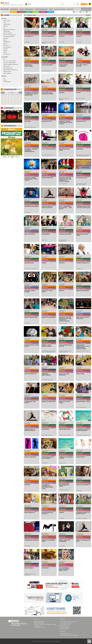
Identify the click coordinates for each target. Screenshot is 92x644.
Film (4, 28)
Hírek (51, 9)
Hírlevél (76, 12)
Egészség (5, 26)
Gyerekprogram (7, 31)
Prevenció (50, 12)
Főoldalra (88, 15)
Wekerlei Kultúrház (7, 73)
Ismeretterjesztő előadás (9, 36)
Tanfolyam (21, 12)
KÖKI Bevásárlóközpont (39, 623)
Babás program (7, 21)
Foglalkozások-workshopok (9, 29)
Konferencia (6, 45)
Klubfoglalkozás (7, 42)
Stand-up (5, 51)
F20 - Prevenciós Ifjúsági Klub (10, 61)
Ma (4, 78)
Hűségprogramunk (41, 9)
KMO (4, 59)
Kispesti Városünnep (26, 9)
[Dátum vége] (17, 84)
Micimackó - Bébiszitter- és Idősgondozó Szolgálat (45, 624)
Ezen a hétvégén (7, 82)
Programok (14, 9)
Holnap (5, 80)
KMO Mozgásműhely (8, 68)
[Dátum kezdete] (6, 84)
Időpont (4, 76)
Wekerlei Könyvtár (7, 71)
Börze (5, 22)
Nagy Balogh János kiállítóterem (10, 70)
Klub (28, 12)
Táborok (36, 12)
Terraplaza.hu (37, 626)
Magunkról (5, 9)
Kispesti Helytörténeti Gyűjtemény (11, 64)
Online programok (7, 47)
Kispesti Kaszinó (7, 66)
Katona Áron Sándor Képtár (9, 63)
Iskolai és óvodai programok (9, 35)
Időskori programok (8, 33)
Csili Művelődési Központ (39, 627)
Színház (5, 52)
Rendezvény (14, 12)
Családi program (7, 24)
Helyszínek (5, 57)
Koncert (5, 44)
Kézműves (6, 38)
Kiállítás (5, 40)
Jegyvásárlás (86, 9)
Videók (89, 12)
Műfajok (4, 19)
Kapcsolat (70, 9)
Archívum (75, 4)
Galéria (82, 12)
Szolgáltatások (60, 9)
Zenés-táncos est (7, 54)
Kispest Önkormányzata (39, 622)
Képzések (43, 12)
